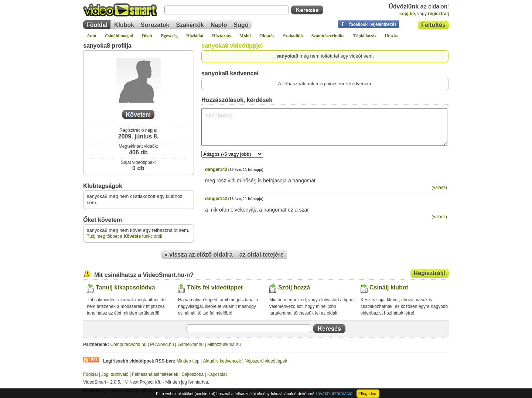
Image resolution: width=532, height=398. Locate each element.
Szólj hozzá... (324, 127)
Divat (147, 36)
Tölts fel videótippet (215, 287)
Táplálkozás (365, 36)
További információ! (335, 394)
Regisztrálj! (430, 273)
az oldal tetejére (262, 255)
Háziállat (195, 36)
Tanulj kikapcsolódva (125, 287)
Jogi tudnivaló (115, 374)
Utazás (391, 36)
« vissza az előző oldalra (199, 255)
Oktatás (267, 36)
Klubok (124, 25)
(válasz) (439, 188)
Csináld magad (119, 36)
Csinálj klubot (389, 287)
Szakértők (190, 25)
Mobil (245, 36)
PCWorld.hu (162, 344)
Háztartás (221, 36)
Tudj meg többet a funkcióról (124, 236)
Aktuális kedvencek (222, 361)
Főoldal (97, 25)
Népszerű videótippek (266, 361)
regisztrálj (438, 14)
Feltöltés (433, 25)
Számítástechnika (328, 36)
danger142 (216, 169)
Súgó (241, 25)
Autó (91, 36)
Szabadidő (293, 36)
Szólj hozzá (294, 287)
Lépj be (407, 14)
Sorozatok (155, 25)
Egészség (169, 36)
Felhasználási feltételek (155, 374)
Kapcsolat (217, 374)
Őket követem (103, 220)
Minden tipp (188, 361)
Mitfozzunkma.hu (224, 344)
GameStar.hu (191, 344)
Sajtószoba (193, 374)
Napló (219, 25)
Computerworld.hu (128, 344)
